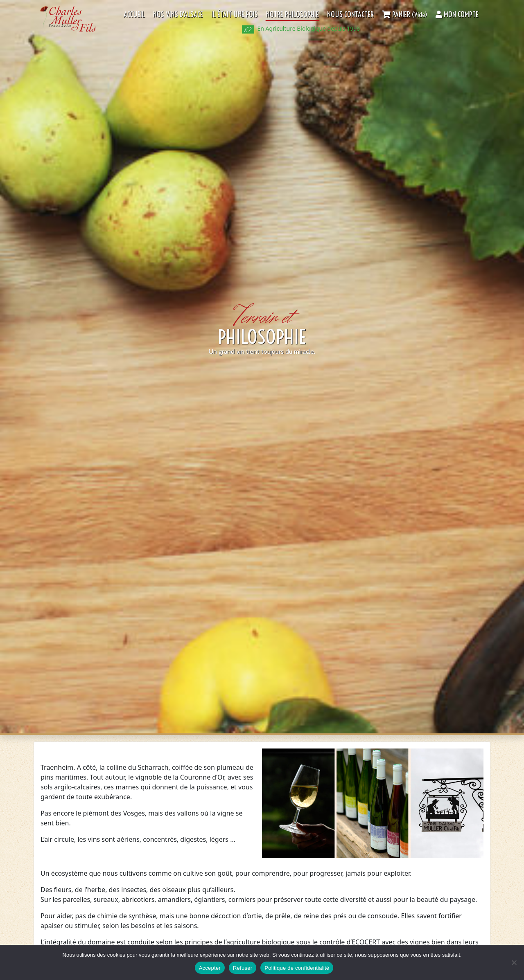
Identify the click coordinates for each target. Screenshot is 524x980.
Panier (405, 15)
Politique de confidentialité (297, 968)
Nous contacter (350, 15)
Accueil (134, 15)
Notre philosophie (292, 15)
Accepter (210, 968)
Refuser (243, 968)
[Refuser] (514, 962)
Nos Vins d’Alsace (178, 15)
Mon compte (457, 15)
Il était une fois (235, 15)
